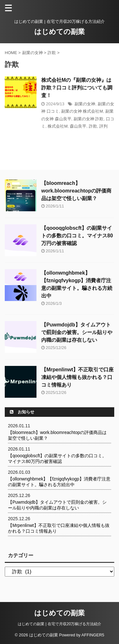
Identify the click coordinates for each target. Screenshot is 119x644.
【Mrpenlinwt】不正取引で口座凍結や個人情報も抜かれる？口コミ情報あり (77, 377)
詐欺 (93, 126)
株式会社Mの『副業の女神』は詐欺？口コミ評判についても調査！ (77, 88)
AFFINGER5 (93, 635)
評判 (103, 126)
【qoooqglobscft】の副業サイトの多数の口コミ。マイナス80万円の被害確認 (77, 236)
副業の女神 (85, 104)
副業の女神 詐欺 (89, 119)
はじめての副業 (60, 32)
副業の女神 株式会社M (82, 111)
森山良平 (78, 126)
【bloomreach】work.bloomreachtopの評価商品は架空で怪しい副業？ (76, 191)
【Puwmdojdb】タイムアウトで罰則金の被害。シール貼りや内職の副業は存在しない (77, 332)
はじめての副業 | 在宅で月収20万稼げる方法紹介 (60, 624)
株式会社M (58, 126)
